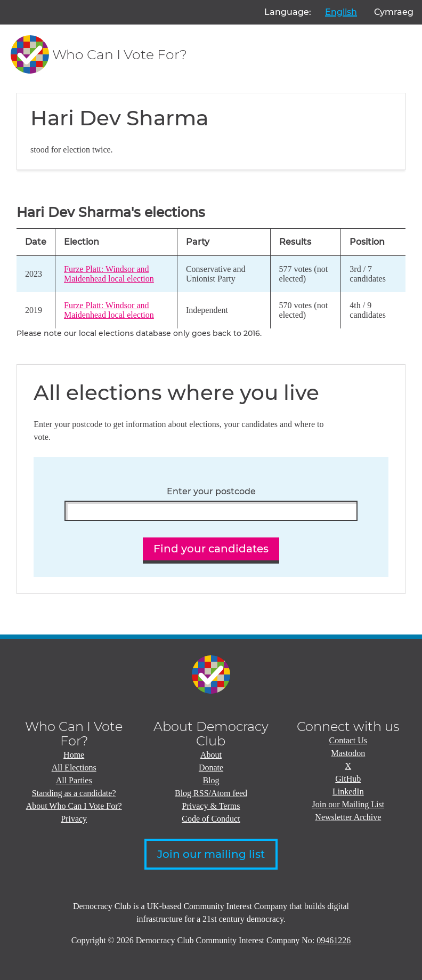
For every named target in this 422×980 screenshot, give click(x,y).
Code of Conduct (211, 819)
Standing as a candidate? (74, 793)
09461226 (334, 940)
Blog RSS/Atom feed (211, 793)
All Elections (74, 768)
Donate (211, 768)
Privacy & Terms (211, 806)
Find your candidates (211, 549)
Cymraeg (394, 12)
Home (74, 755)
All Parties (74, 780)
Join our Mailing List (348, 804)
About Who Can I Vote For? (74, 806)
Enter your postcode (211, 492)
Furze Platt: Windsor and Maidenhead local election (109, 274)
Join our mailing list (211, 854)
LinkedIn (348, 792)
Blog (211, 780)
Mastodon (348, 753)
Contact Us (348, 740)
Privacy (74, 819)
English (341, 12)
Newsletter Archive (348, 817)
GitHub (348, 779)
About (211, 755)
